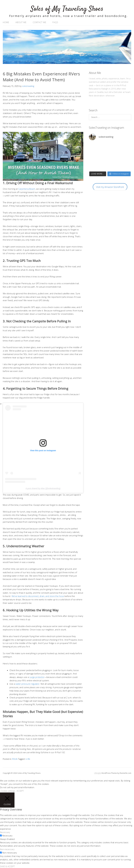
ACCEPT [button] (20, 791)
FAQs (55, 22)
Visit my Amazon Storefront (110, 187)
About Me (21, 22)
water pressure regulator (28, 684)
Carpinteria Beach (27, 189)
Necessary (7, 836)
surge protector (37, 677)
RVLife (15, 759)
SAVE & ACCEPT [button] (7, 866)
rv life (28, 759)
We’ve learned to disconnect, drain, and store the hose (38, 596)
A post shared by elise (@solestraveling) (43, 488)
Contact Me (39, 22)
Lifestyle (98, 773)
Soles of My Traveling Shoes (67, 9)
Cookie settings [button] (8, 791)
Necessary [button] (5, 832)
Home (6, 22)
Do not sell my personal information (17, 787)
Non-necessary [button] (7, 849)
